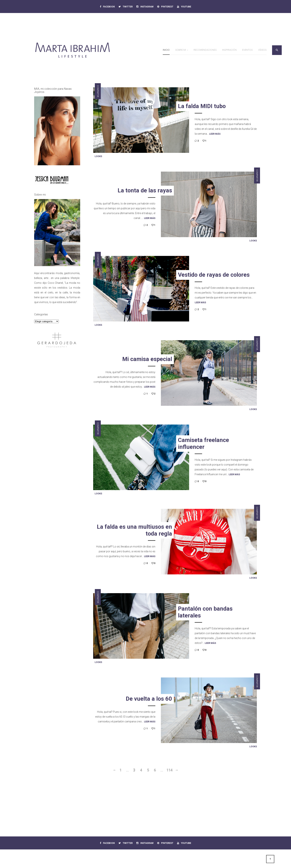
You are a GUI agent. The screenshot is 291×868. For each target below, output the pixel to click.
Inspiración (229, 50)
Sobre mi (181, 50)
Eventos (247, 50)
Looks (98, 156)
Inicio (166, 50)
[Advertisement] (57, 412)
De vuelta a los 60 (149, 699)
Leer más (215, 134)
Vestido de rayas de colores (214, 275)
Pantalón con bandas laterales (205, 612)
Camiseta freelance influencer (203, 443)
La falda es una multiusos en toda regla (134, 530)
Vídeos (262, 50)
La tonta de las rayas (145, 190)
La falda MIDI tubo (202, 106)
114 (170, 770)
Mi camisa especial (147, 359)
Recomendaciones (205, 50)
